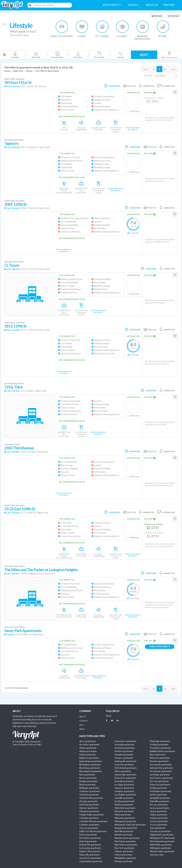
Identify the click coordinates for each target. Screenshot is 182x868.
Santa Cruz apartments (160, 785)
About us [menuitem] (152, 5)
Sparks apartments (158, 795)
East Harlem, (13, 147)
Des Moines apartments (90, 838)
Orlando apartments (124, 851)
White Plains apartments (161, 845)
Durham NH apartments (90, 845)
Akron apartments (87, 741)
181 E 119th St (16, 326)
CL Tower (12, 265)
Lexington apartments (124, 791)
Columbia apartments (89, 818)
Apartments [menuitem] (112, 5)
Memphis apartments (124, 811)
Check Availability (160, 647)
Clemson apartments (89, 808)
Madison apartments (124, 805)
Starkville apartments (159, 801)
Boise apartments (87, 775)
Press (82, 729)
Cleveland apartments (89, 811)
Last (173, 69)
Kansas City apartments (125, 778)
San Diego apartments (160, 775)
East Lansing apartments (90, 848)
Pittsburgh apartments (160, 741)
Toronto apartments (159, 821)
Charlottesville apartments (91, 798)
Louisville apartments (124, 798)
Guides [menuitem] (134, 5)
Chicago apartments (88, 801)
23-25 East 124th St (20, 509)
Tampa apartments (158, 811)
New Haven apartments (125, 841)
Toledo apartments (158, 815)
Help (82, 725)
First (145, 69)
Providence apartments (160, 748)
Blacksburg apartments (90, 768)
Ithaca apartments (123, 771)
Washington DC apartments (162, 838)
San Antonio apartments (161, 771)
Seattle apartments (158, 788)
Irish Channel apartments (126, 768)
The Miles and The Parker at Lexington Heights (41, 570)
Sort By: (148, 76)
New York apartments (124, 848)
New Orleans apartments (126, 845)
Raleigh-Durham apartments (162, 751)
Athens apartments (88, 748)
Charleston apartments (90, 791)
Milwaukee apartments (125, 818)
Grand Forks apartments (90, 858)
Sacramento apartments (161, 765)
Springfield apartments (160, 798)
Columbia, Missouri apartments (93, 821)
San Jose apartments (159, 781)
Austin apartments (88, 755)
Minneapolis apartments (125, 821)
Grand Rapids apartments (91, 861)
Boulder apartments (88, 781)
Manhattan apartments (125, 808)
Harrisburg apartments (125, 748)
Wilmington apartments (160, 848)
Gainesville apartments (89, 855)
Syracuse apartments (159, 808)
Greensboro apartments (125, 741)
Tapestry (11, 143)
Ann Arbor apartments (89, 745)
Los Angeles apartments (125, 795)
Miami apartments (123, 815)
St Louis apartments (159, 805)
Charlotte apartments (89, 795)
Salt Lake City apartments (161, 768)
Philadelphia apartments (125, 858)
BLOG (109, 716)
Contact (84, 721)
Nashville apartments (124, 831)
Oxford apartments (123, 855)
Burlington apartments (89, 788)
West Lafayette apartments (162, 841)
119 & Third (13, 387)
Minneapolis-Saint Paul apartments (130, 825)
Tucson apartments (159, 825)
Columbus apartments (89, 825)
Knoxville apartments (124, 781)
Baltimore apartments (89, 758)
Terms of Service (20, 745)
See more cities (157, 855)
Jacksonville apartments (125, 775)
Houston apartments (124, 758)
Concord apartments (89, 828)
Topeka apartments (159, 818)
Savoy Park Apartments (23, 631)
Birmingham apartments (90, 765)
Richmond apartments (160, 758)
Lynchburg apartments (125, 801)
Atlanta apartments (88, 751)
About (83, 717)
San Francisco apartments (161, 778)
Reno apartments (158, 755)
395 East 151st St (18, 83)
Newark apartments (124, 835)
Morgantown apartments (126, 828)
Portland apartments (159, 745)
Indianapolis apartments (125, 761)
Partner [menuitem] (169, 5)
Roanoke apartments (159, 761)
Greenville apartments (124, 745)
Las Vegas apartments (124, 785)
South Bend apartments (160, 791)
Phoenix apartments (124, 861)
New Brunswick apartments (127, 838)
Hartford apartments (124, 751)
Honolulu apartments (124, 755)
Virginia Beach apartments (162, 835)
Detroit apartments (88, 841)
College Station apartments (92, 815)
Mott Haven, (13, 86)
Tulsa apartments (158, 828)
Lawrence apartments (124, 788)
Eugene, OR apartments (90, 851)
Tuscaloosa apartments (160, 831)
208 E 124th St (16, 204)
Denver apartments (88, 835)
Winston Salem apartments (162, 851)
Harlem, (10, 634)
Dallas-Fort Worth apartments (93, 831)
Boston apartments (88, 778)
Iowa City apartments (124, 765)
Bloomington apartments (90, 771)
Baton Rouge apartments (90, 761)
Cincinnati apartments (89, 805)
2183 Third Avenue (19, 448)
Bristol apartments (88, 785)
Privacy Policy (36, 745)
